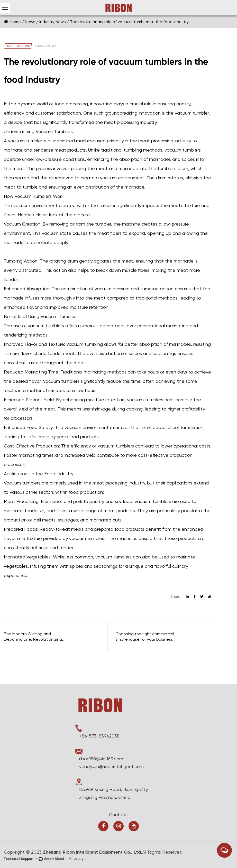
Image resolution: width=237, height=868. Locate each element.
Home (15, 22)
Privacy (76, 858)
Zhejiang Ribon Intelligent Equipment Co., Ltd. (92, 852)
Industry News (53, 22)
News (30, 22)
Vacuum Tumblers (59, 316)
